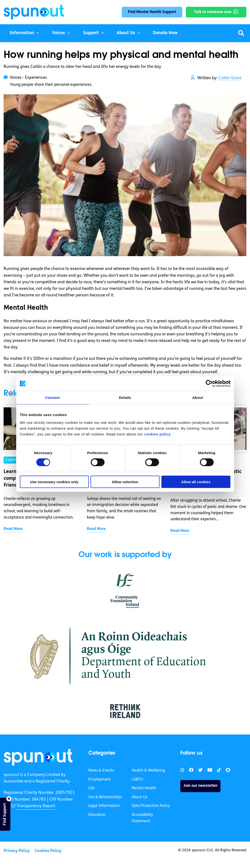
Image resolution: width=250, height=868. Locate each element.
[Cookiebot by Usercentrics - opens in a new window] (209, 384)
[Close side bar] (9, 799)
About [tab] (198, 398)
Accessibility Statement (142, 818)
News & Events (101, 771)
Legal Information (104, 806)
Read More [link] (13, 529)
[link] (38, 757)
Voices (59, 33)
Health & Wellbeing (148, 771)
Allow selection (125, 482)
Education (97, 815)
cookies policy (157, 434)
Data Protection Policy (151, 806)
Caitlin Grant (230, 78)
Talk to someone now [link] (213, 12)
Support (91, 33)
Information (22, 33)
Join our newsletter (200, 786)
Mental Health (144, 788)
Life (91, 788)
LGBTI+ (138, 780)
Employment (100, 780)
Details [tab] (125, 398)
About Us (126, 33)
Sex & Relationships (105, 797)
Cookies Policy (48, 851)
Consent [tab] (52, 398)
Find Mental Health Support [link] (152, 12)
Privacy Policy (17, 851)
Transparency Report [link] (36, 806)
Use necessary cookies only (54, 482)
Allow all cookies (196, 482)
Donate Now (165, 33)
